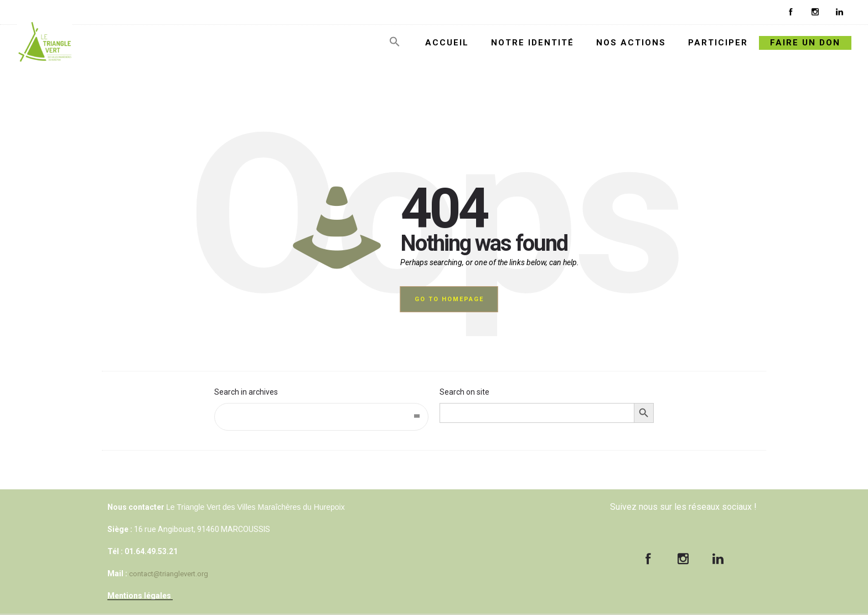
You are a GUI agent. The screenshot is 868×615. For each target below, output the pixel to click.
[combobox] (321, 417)
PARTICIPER (718, 43)
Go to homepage (449, 299)
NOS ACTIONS (631, 43)
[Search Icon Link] (395, 45)
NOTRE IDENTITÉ (533, 43)
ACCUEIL (447, 43)
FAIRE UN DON (805, 43)
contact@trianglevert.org (169, 574)
